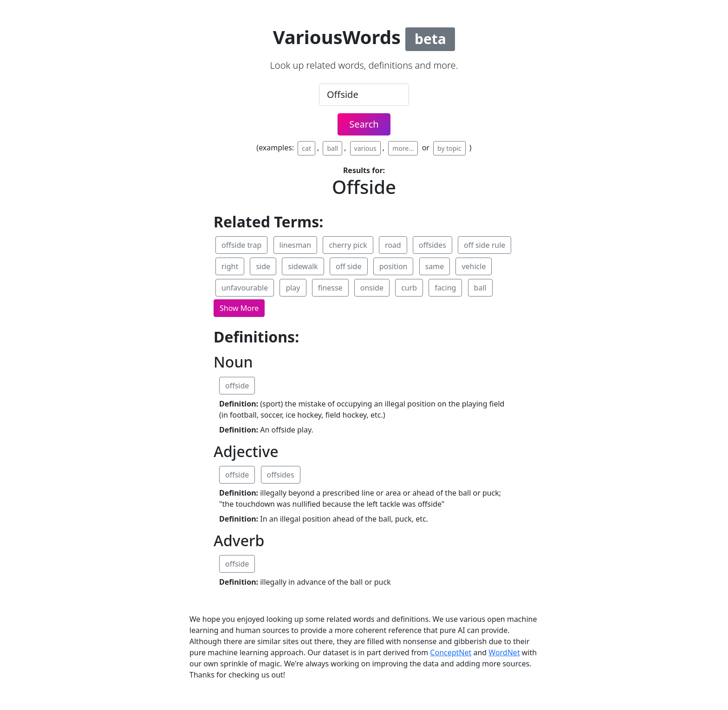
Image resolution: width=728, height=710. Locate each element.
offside (237, 386)
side (263, 266)
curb (409, 288)
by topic (449, 148)
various (365, 148)
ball (332, 148)
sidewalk (303, 266)
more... (403, 148)
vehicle (474, 266)
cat (306, 148)
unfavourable (245, 288)
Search (364, 124)
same (435, 266)
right (230, 266)
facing (445, 288)
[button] (239, 308)
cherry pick (348, 245)
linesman (296, 245)
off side (349, 266)
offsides (432, 245)
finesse (330, 288)
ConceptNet (451, 652)
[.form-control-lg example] (364, 95)
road (393, 245)
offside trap (241, 245)
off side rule (484, 245)
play (293, 288)
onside (372, 288)
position (393, 266)
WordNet (504, 652)
